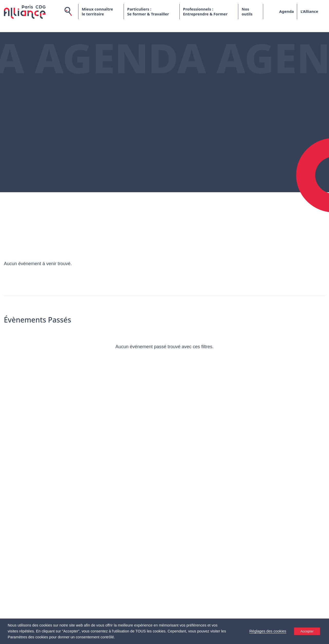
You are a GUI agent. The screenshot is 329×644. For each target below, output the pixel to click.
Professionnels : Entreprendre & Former (205, 12)
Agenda (286, 11)
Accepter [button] (307, 631)
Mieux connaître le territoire (97, 12)
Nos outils (247, 12)
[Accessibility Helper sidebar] (323, 638)
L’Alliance (309, 11)
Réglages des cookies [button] (268, 631)
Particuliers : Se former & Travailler (148, 12)
